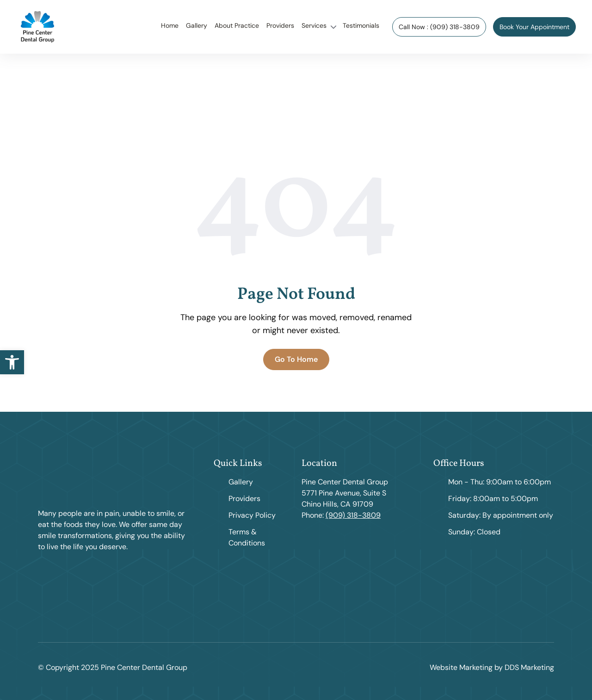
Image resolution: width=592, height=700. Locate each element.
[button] (12, 362)
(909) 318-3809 (353, 515)
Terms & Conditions (247, 537)
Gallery (197, 25)
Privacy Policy (252, 515)
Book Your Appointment (534, 27)
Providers (280, 25)
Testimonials (361, 25)
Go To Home (296, 359)
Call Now (439, 27)
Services (314, 25)
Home (170, 25)
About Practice (237, 25)
